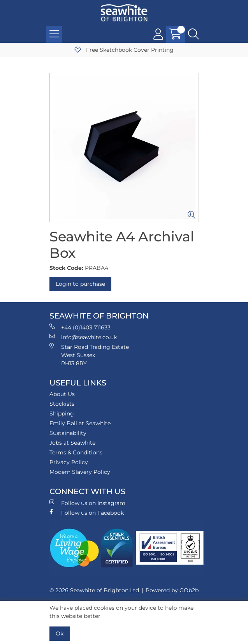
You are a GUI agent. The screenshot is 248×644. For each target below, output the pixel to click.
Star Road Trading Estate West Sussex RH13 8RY (89, 355)
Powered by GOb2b (172, 590)
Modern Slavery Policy (80, 472)
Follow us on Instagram (87, 503)
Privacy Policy (69, 462)
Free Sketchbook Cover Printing (124, 50)
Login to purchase (80, 284)
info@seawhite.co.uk (83, 337)
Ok (60, 633)
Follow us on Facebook (87, 513)
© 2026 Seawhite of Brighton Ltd (94, 590)
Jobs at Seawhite (72, 443)
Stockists (62, 404)
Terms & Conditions (76, 452)
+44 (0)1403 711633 (80, 327)
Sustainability (68, 433)
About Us (62, 394)
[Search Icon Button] (193, 34)
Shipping (62, 413)
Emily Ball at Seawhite (80, 423)
